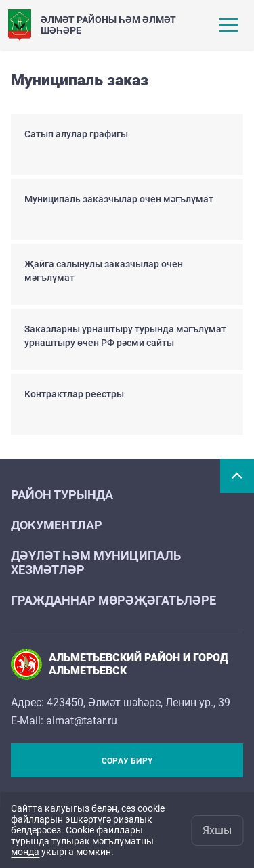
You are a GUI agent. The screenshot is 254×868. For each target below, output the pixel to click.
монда (25, 852)
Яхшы (217, 830)
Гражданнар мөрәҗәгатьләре (113, 600)
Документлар (57, 525)
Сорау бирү (127, 761)
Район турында (62, 495)
